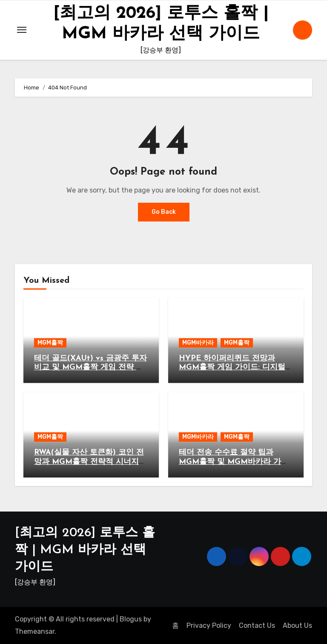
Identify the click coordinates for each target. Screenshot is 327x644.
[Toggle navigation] (22, 30)
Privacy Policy (209, 625)
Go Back (164, 212)
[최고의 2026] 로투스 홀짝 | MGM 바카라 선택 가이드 (85, 550)
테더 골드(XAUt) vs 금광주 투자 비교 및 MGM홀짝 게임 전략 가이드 (90, 368)
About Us (297, 625)
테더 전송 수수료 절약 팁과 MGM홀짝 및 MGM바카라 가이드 (234, 462)
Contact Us (257, 625)
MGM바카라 (198, 343)
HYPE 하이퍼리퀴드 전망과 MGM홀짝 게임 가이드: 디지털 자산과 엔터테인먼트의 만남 (232, 368)
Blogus (131, 619)
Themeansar (35, 631)
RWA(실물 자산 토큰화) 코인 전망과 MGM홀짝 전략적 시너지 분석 (89, 462)
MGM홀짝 (50, 343)
